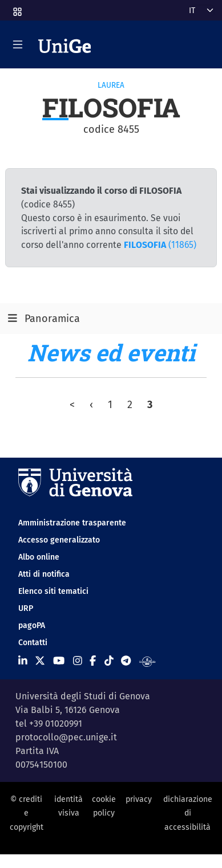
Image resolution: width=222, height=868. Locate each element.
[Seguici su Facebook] (93, 661)
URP (26, 608)
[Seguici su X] (40, 661)
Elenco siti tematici (53, 591)
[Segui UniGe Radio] (148, 661)
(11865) (160, 245)
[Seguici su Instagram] (78, 661)
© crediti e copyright (27, 813)
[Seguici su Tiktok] (109, 661)
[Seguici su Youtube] (59, 661)
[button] (17, 8)
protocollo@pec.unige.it (66, 737)
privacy (139, 799)
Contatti (33, 643)
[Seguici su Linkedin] (23, 661)
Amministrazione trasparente (72, 523)
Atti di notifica (44, 574)
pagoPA (32, 625)
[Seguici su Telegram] (126, 661)
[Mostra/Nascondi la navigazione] (18, 44)
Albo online (39, 557)
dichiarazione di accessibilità (188, 813)
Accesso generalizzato (59, 540)
